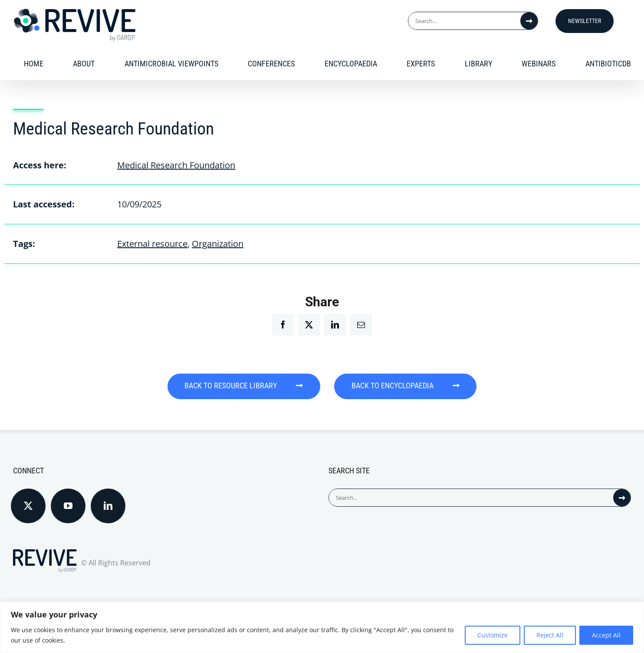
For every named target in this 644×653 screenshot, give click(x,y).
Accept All (606, 635)
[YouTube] (68, 505)
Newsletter (585, 21)
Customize (493, 635)
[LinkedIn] (108, 505)
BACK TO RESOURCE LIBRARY (243, 386)
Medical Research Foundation (176, 165)
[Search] (529, 21)
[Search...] (464, 21)
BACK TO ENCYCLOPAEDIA (406, 386)
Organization (218, 244)
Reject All (550, 635)
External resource (152, 244)
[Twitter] (28, 505)
